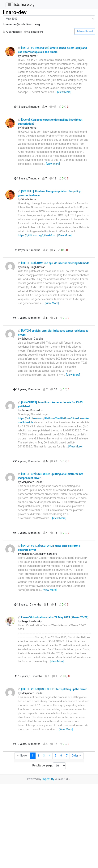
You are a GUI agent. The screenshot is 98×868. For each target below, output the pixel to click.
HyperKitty (48, 779)
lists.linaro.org (24, 5)
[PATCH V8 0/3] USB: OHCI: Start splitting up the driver (52, 689)
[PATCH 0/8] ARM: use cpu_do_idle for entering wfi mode (54, 263)
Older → (77, 756)
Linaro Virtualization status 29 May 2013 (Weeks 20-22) (53, 617)
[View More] (64, 92)
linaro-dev (15, 12)
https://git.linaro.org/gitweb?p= (36, 235)
